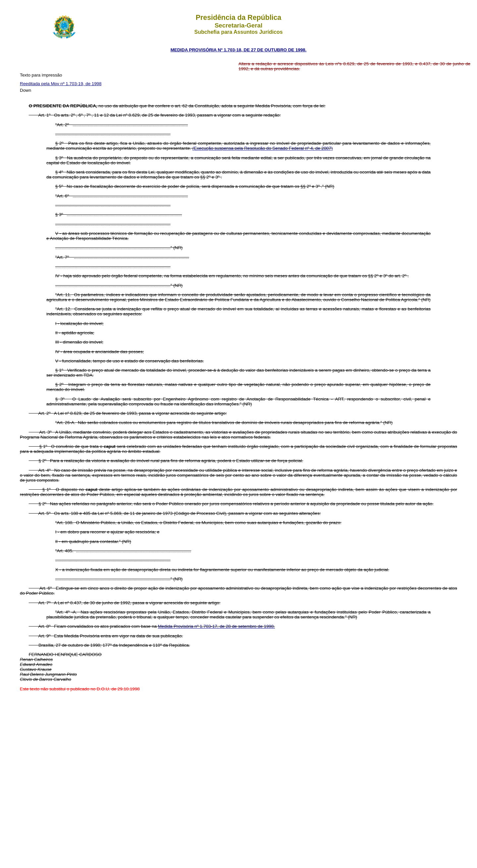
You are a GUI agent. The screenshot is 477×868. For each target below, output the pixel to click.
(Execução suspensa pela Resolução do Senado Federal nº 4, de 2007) (263, 148)
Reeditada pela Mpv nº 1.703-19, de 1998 (61, 84)
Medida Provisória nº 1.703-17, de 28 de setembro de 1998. (216, 626)
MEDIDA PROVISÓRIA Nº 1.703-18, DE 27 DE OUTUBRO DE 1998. (239, 50)
